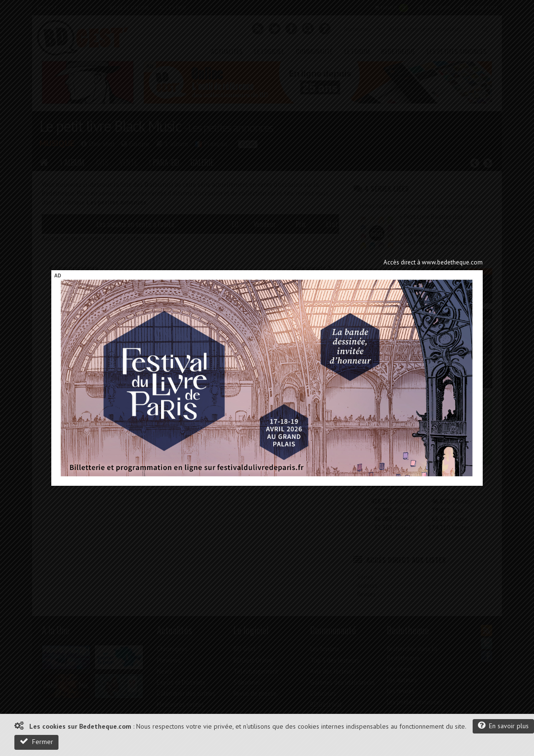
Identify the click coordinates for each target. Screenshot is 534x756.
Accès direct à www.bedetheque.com (433, 262)
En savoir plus (503, 726)
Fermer (36, 741)
